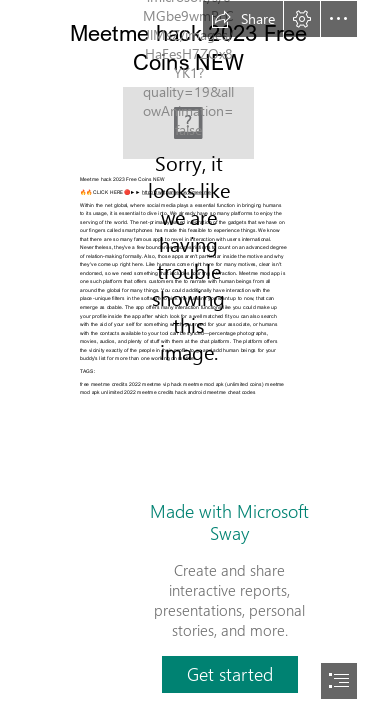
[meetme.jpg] (188, 123)
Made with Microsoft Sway (229, 522)
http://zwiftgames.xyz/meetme (176, 191)
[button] (243, 19)
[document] (188, 360)
